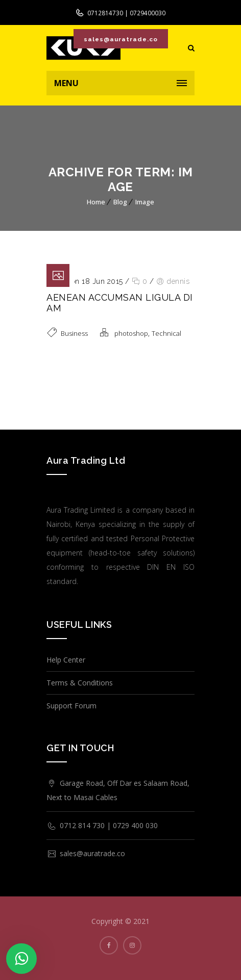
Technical (166, 333)
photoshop (131, 333)
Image (145, 202)
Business (74, 333)
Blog (120, 202)
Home (96, 202)
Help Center (66, 660)
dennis (178, 281)
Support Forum (71, 706)
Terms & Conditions (80, 683)
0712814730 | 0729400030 (126, 13)
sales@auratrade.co (120, 39)
